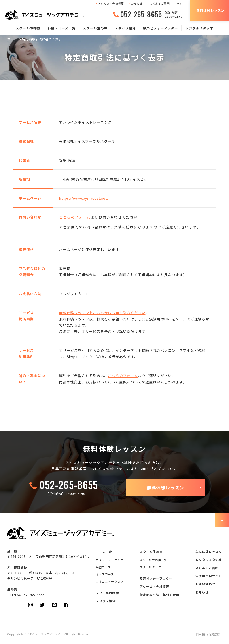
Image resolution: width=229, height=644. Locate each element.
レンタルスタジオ (199, 28)
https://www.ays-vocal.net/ (84, 198)
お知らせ (137, 3)
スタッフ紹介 (125, 28)
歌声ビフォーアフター (160, 28)
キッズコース (105, 574)
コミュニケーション (110, 581)
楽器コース (103, 567)
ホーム (12, 39)
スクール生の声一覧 (153, 560)
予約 (180, 3)
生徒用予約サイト (209, 576)
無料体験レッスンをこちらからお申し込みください (102, 313)
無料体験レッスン (210, 10)
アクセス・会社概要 (111, 3)
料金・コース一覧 (61, 28)
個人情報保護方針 (209, 634)
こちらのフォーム (75, 217)
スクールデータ (150, 567)
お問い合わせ (205, 584)
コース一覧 (104, 552)
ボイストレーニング (110, 560)
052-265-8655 (141, 14)
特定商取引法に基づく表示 (159, 595)
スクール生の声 (95, 28)
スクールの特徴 (28, 28)
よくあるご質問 (160, 3)
